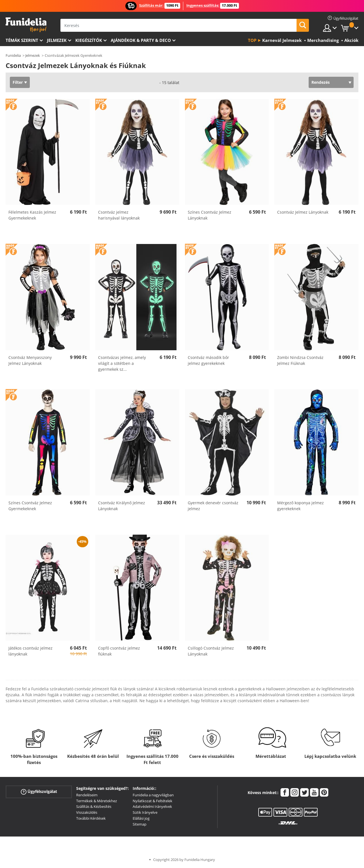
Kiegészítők (89, 40)
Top (252, 40)
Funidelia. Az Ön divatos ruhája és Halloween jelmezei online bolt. (26, 25)
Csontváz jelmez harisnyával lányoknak (119, 215)
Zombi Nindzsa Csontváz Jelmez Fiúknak (300, 360)
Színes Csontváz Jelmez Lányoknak (210, 215)
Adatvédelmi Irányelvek (152, 806)
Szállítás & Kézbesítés (94, 806)
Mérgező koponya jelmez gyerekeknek (300, 506)
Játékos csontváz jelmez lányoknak (30, 651)
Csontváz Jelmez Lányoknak (303, 212)
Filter (18, 82)
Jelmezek (57, 40)
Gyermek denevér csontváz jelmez (213, 506)
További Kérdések (91, 818)
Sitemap (140, 824)
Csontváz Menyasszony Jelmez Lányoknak (30, 360)
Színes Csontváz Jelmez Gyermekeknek (30, 506)
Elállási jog (141, 818)
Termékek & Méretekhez (97, 801)
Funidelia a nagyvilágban (153, 795)
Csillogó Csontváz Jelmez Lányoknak (211, 651)
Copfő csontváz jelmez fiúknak (119, 651)
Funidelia (13, 55)
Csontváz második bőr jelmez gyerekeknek (208, 360)
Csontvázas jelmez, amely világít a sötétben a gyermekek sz (122, 363)
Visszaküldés (87, 812)
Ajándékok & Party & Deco (141, 40)
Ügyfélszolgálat (39, 792)
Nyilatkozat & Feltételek (152, 801)
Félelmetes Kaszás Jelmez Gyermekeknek (32, 215)
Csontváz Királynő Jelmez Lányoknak (122, 506)
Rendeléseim (87, 795)
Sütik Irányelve (145, 812)
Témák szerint (22, 40)
